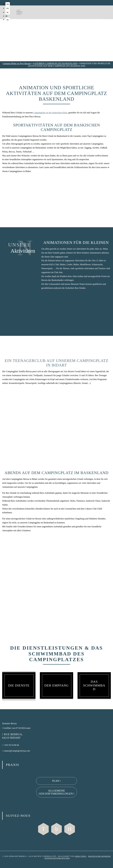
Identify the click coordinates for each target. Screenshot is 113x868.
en (8, 8)
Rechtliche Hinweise (99, 856)
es (8, 20)
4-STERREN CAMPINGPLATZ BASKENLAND (55, 63)
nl (8, 12)
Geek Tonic (81, 856)
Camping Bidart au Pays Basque (17, 63)
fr (8, 4)
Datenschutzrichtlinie (57, 858)
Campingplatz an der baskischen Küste (50, 113)
